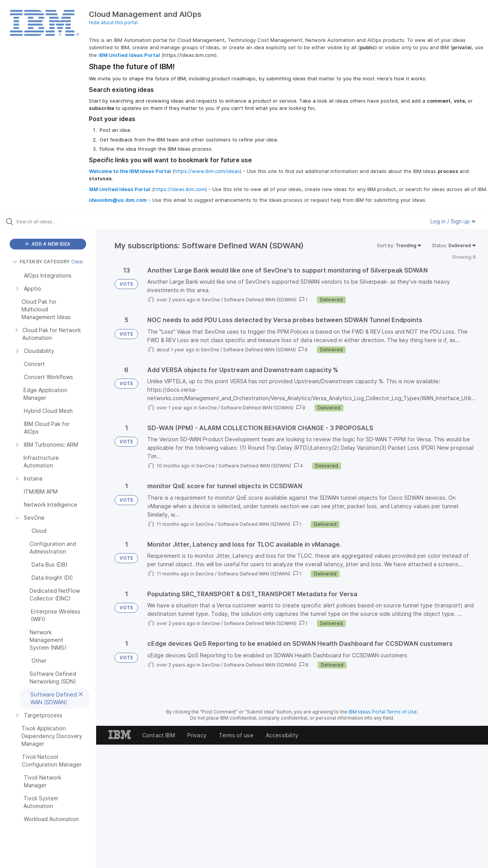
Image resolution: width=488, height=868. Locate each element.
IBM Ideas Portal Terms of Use (383, 712)
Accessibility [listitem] (282, 735)
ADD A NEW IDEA (48, 244)
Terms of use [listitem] (236, 735)
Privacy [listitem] (197, 735)
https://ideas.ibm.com (180, 189)
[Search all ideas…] (58, 221)
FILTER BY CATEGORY (41, 262)
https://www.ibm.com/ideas (207, 171)
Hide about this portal (113, 22)
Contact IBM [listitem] (159, 735)
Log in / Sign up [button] (453, 221)
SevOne (211, 300)
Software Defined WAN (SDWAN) (260, 300)
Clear (77, 262)
